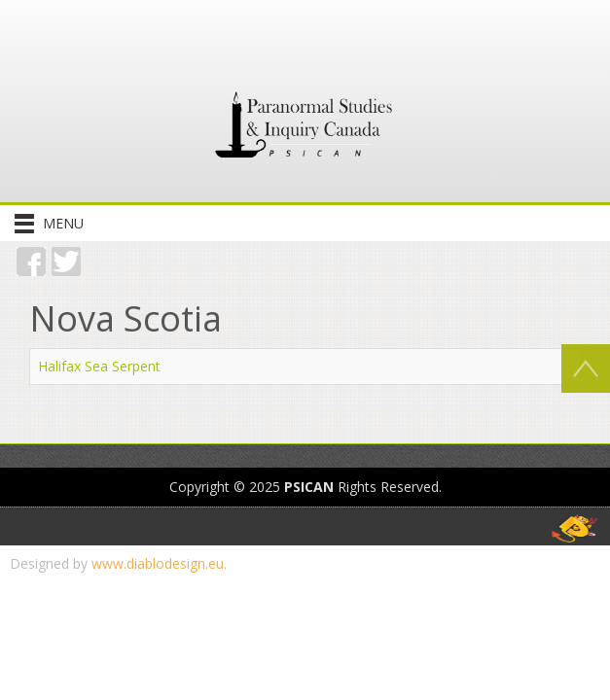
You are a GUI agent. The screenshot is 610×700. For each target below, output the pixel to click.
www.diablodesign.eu (158, 563)
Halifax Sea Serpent (99, 366)
